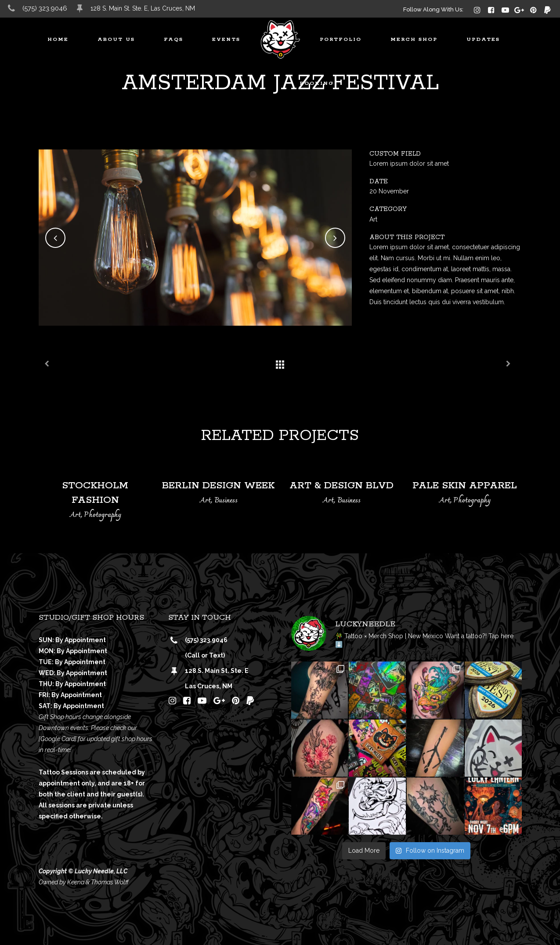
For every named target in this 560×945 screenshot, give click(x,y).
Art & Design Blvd (341, 486)
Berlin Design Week (218, 486)
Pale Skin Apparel (465, 486)
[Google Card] (58, 739)
